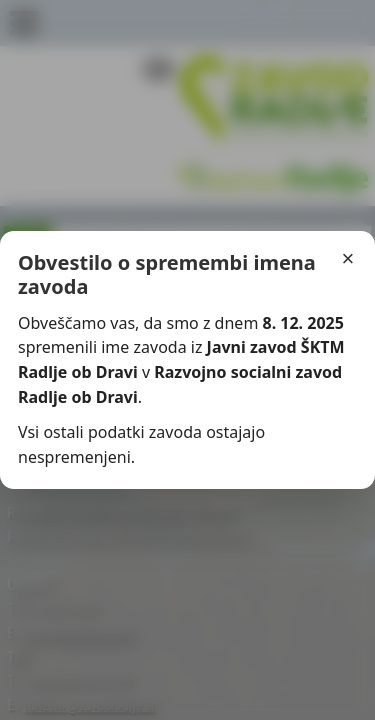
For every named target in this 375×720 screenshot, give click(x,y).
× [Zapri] (348, 258)
